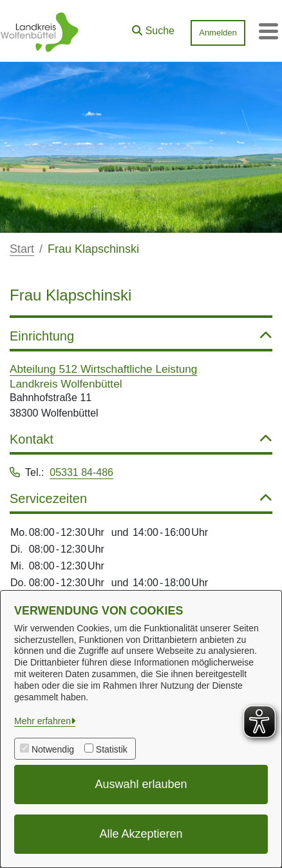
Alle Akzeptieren (141, 834)
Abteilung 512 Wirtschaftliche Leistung (103, 369)
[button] (153, 28)
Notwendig (53, 749)
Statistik (112, 749)
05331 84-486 (81, 472)
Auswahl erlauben (141, 784)
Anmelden (218, 33)
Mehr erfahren (42, 721)
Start (22, 249)
